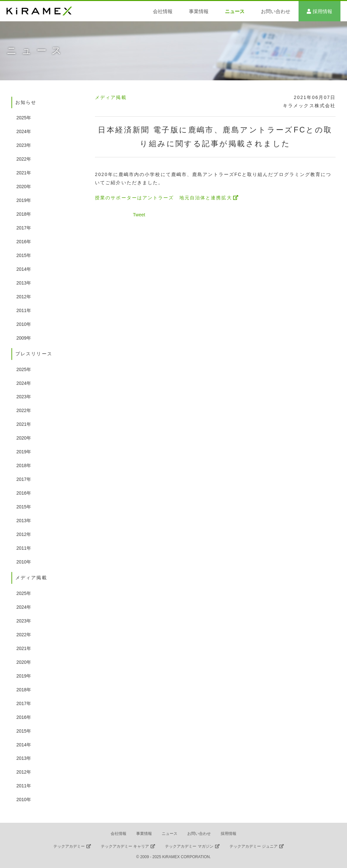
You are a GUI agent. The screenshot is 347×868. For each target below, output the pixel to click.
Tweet (139, 215)
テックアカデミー (69, 846)
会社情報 (163, 11)
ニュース (235, 11)
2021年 (24, 173)
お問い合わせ (276, 11)
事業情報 (199, 11)
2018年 (24, 214)
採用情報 (322, 11)
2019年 (24, 200)
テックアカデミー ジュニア (254, 846)
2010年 (24, 324)
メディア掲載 (111, 97)
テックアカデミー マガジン (189, 846)
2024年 (24, 131)
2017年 (24, 228)
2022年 (24, 159)
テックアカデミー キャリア (125, 846)
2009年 (24, 338)
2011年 (24, 310)
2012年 (24, 297)
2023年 (24, 145)
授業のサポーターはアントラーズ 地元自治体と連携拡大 (164, 198)
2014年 (24, 269)
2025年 (24, 118)
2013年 (24, 283)
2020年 (24, 187)
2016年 (24, 242)
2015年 (24, 255)
